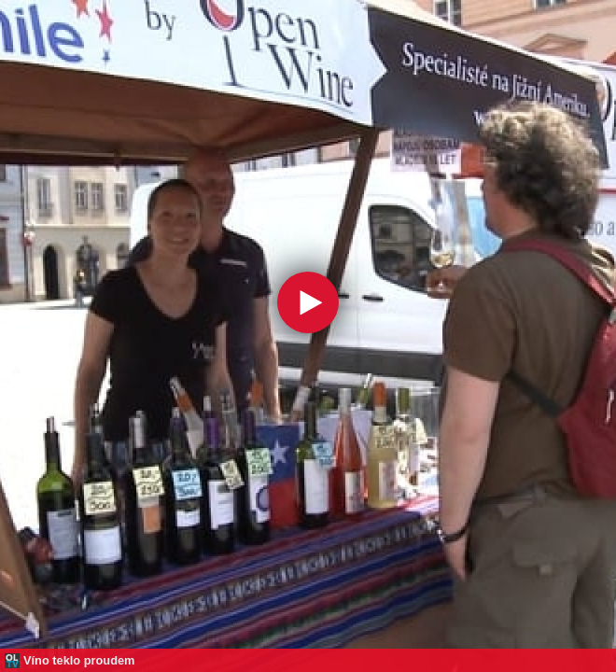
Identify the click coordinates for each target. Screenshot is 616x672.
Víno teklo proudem (79, 660)
